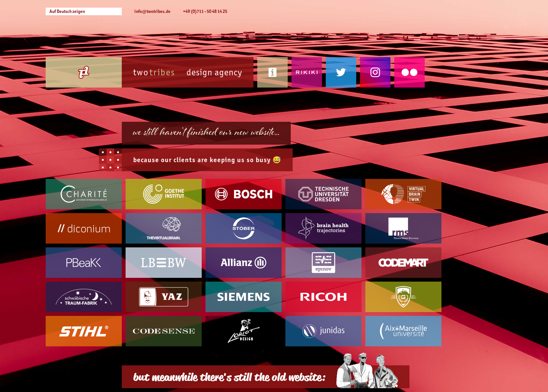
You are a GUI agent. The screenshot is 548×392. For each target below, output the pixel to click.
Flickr (409, 72)
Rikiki (307, 72)
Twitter (341, 72)
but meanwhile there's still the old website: (229, 377)
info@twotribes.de (152, 11)
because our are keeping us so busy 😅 (207, 160)
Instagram (375, 72)
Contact (272, 72)
